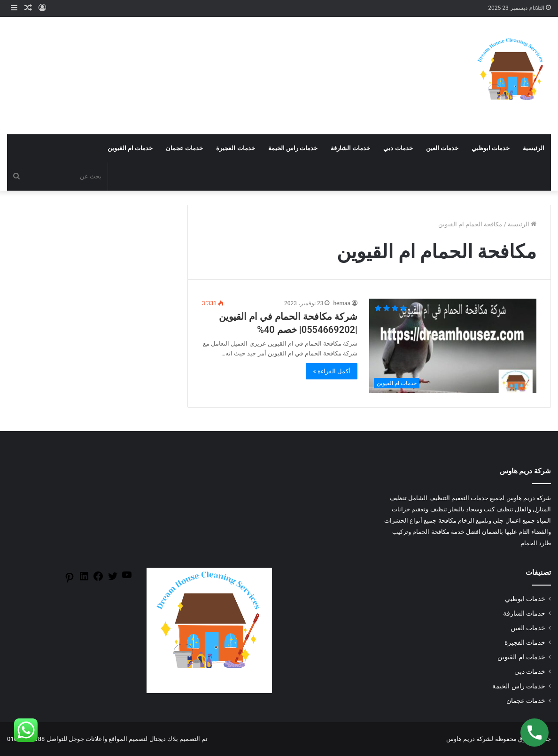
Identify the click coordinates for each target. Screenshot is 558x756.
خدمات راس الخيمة (293, 148)
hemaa (342, 303)
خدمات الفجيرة (235, 148)
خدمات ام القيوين (130, 148)
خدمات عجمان (184, 148)
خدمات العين (442, 148)
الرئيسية (534, 148)
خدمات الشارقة (350, 148)
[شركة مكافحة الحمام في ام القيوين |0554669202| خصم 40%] (453, 346)
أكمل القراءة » (332, 371)
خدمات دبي (398, 148)
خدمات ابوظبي (491, 148)
